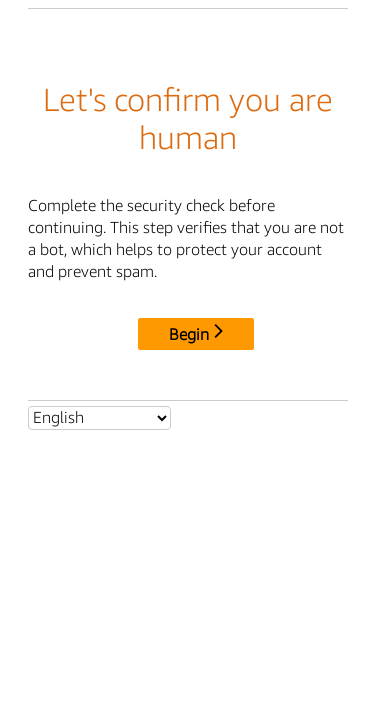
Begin (196, 334)
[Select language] (99, 418)
